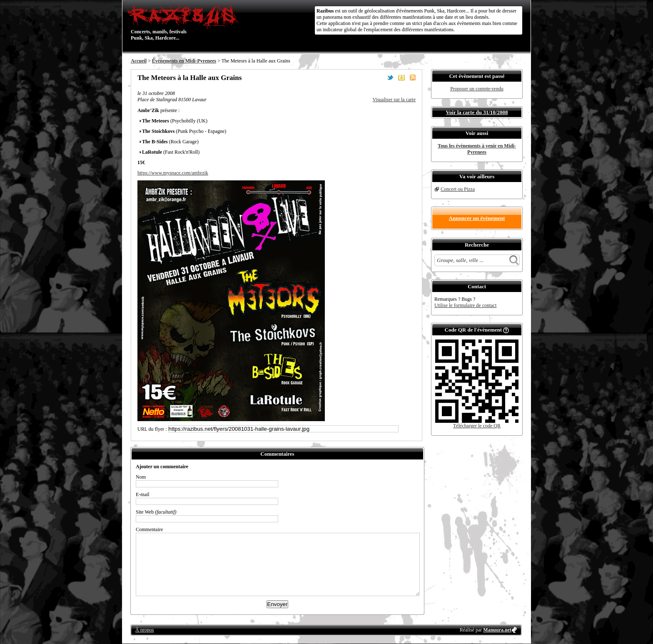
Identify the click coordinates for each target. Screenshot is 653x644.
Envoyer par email (401, 77)
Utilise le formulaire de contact (465, 305)
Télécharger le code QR (477, 426)
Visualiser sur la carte (394, 100)
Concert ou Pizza (458, 189)
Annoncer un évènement (477, 218)
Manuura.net (497, 630)
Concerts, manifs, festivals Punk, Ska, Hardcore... (185, 22)
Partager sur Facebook (379, 77)
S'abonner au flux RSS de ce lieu (413, 77)
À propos (145, 630)
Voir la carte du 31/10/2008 (477, 112)
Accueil (139, 61)
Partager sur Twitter (390, 77)
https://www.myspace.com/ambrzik (173, 173)
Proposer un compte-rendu (477, 89)
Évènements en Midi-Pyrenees (184, 61)
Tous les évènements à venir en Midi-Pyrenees (477, 149)
